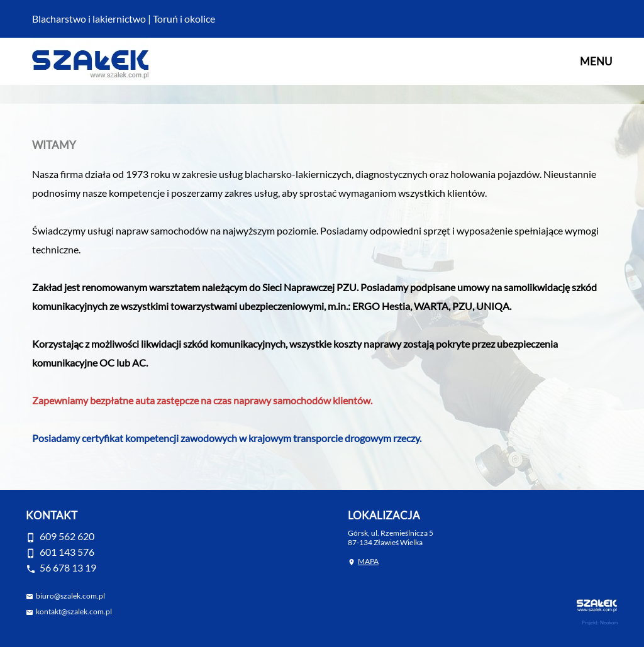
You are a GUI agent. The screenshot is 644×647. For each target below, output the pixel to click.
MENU (596, 61)
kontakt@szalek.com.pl (74, 611)
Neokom (609, 622)
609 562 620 (67, 536)
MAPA (368, 561)
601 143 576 (67, 552)
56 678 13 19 (68, 567)
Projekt (590, 622)
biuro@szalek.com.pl (70, 596)
